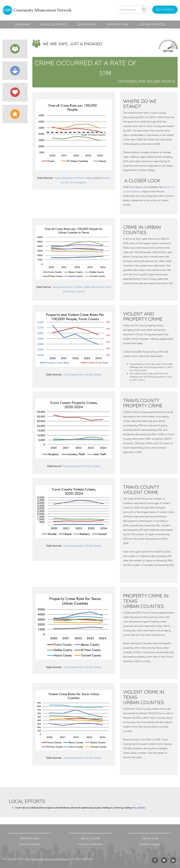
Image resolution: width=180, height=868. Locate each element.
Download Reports (54, 24)
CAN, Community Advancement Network (48, 859)
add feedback (165, 10)
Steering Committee (152, 24)
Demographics (87, 24)
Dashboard (23, 24)
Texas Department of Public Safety (73, 178)
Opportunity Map (118, 24)
